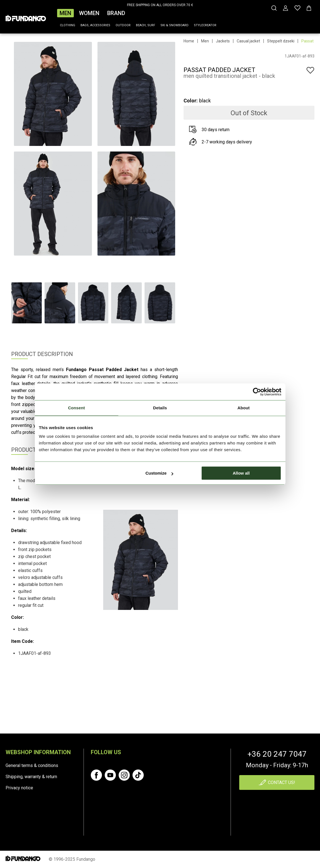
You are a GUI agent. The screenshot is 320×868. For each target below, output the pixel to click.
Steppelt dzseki (281, 41)
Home (189, 41)
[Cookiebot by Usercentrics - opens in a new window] (257, 392)
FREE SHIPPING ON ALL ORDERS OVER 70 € (160, 5)
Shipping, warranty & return (31, 777)
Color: (191, 101)
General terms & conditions (32, 765)
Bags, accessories (95, 25)
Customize (159, 473)
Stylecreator (205, 25)
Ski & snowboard (174, 25)
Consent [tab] (76, 408)
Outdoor (123, 25)
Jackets (223, 41)
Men (65, 13)
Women (89, 13)
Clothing (68, 25)
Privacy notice (19, 788)
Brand (116, 13)
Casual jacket (248, 41)
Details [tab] (160, 408)
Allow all (241, 473)
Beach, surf (146, 25)
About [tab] (244, 408)
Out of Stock (249, 113)
